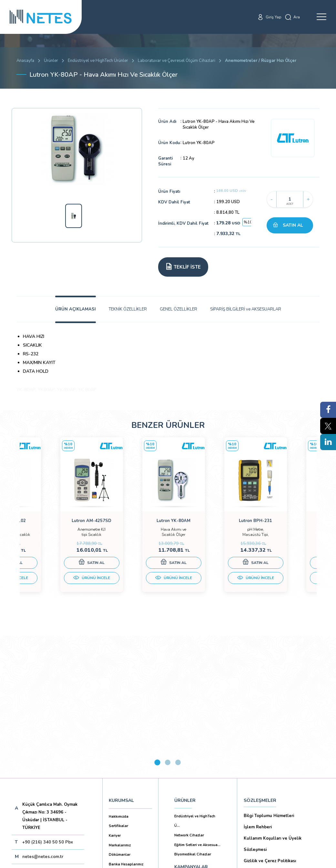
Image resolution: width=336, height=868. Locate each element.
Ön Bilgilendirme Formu (268, 755)
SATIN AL (293, 225)
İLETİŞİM (184, 758)
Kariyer (115, 696)
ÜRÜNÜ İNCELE (57, 584)
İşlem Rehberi (258, 687)
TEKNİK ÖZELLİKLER (128, 309)
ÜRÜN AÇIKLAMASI (76, 309)
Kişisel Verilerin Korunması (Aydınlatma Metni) (284, 738)
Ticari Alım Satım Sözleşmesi (273, 789)
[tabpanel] (57, 523)
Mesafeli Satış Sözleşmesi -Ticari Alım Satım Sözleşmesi (282, 772)
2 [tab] (168, 623)
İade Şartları (256, 801)
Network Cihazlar (189, 696)
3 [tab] (178, 623)
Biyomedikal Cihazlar (193, 715)
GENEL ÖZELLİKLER (178, 309)
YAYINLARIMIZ (190, 743)
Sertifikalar (118, 686)
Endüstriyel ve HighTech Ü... (195, 681)
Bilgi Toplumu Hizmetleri (269, 676)
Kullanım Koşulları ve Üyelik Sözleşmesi (273, 704)
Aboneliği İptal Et (60, 758)
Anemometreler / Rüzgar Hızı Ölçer (261, 61)
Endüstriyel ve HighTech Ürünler (98, 61)
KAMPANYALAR (191, 727)
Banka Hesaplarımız (126, 725)
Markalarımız (120, 706)
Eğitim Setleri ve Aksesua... (197, 705)
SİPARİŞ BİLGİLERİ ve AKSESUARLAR (246, 309)
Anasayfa (25, 61)
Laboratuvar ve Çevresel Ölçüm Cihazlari (177, 61)
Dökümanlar (120, 715)
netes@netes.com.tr (43, 717)
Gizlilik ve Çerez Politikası (270, 721)
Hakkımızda (119, 677)
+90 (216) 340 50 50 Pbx (48, 703)
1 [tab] (157, 623)
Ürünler (51, 61)
